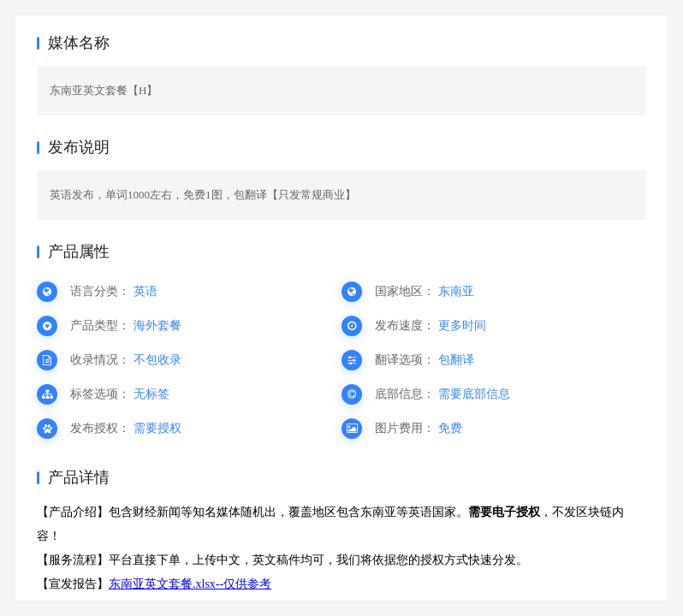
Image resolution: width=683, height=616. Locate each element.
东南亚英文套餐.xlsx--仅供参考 (190, 584)
